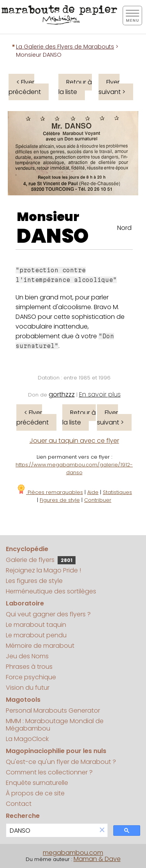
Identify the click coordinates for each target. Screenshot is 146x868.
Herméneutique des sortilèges (51, 591)
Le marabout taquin (36, 625)
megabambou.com (73, 853)
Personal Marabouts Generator (53, 711)
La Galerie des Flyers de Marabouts (65, 47)
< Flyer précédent (25, 87)
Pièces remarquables (50, 492)
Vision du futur (28, 688)
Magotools (23, 700)
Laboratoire (25, 603)
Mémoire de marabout (40, 646)
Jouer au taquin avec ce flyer (74, 441)
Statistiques (117, 492)
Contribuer (98, 500)
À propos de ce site (35, 793)
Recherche (23, 816)
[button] (102, 831)
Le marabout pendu (36, 635)
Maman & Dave (97, 859)
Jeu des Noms (27, 656)
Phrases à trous (29, 667)
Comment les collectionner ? (49, 772)
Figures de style (60, 500)
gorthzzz (62, 394)
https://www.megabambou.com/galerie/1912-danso (74, 469)
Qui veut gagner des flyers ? (48, 614)
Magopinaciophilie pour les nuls (56, 751)
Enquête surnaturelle (37, 783)
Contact (19, 804)
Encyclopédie (27, 549)
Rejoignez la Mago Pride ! (43, 570)
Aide (93, 492)
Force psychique (31, 677)
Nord (124, 228)
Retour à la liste (75, 87)
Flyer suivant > (112, 87)
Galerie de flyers (41, 560)
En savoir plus (100, 394)
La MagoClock (27, 739)
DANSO (53, 236)
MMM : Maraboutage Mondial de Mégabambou (55, 725)
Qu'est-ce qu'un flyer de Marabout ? (61, 762)
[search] (51, 831)
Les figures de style (34, 581)
